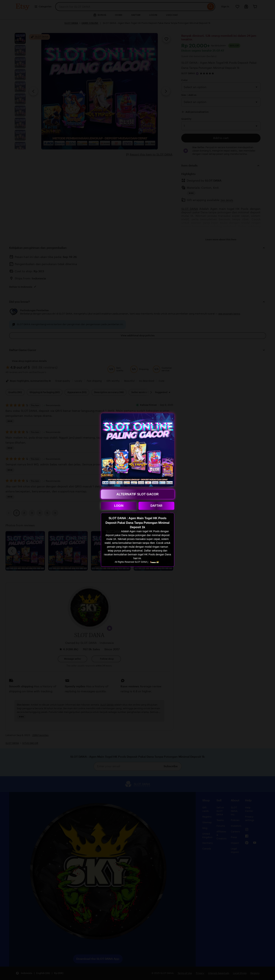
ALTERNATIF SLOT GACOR (138, 494)
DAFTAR (156, 506)
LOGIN (119, 506)
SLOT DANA (113, 531)
